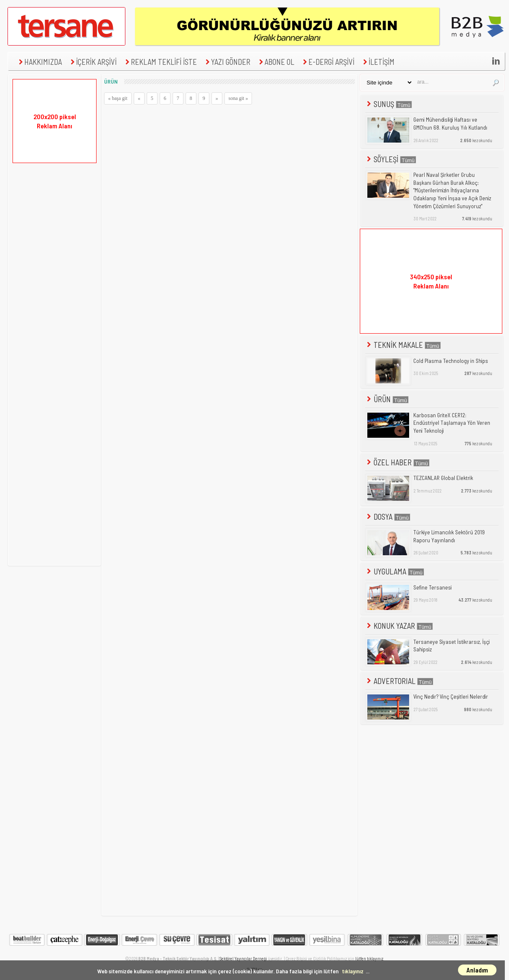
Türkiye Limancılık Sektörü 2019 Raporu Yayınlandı (449, 536)
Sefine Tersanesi (433, 587)
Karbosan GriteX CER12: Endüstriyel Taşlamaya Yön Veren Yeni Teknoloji (452, 423)
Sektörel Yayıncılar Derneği (243, 958)
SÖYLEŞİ (391, 159)
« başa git (118, 98)
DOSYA (388, 517)
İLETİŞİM (378, 62)
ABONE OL (276, 62)
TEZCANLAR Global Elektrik (443, 478)
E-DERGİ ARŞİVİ (328, 62)
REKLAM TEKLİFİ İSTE (160, 62)
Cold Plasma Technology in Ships (451, 361)
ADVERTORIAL (399, 681)
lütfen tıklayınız (369, 958)
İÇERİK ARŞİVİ (93, 62)
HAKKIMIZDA (39, 62)
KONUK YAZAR (399, 626)
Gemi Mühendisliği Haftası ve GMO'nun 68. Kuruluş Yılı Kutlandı (450, 124)
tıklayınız (353, 971)
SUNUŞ (389, 104)
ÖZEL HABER (397, 462)
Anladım (477, 970)
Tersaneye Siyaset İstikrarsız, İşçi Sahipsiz (452, 646)
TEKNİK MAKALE (403, 345)
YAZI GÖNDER (227, 62)
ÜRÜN (387, 399)
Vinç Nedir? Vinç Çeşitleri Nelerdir (451, 697)
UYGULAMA (395, 571)
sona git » (238, 98)
